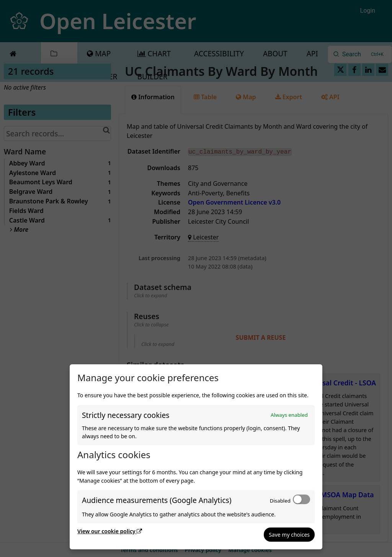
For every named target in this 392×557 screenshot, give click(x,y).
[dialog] (196, 457)
